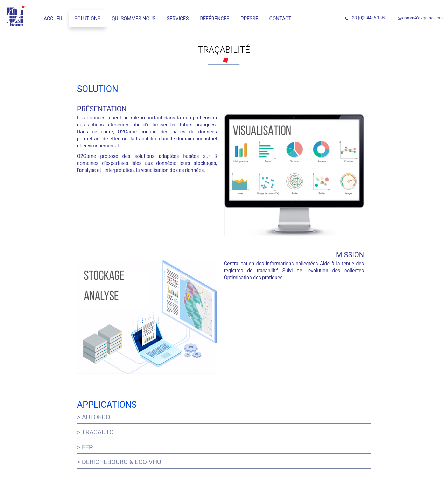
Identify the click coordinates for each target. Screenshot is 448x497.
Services (178, 19)
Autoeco (96, 417)
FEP (87, 447)
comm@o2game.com (423, 18)
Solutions (87, 19)
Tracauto (98, 432)
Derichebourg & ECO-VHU (122, 462)
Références (215, 19)
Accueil (54, 19)
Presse (250, 19)
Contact (281, 19)
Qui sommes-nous (134, 19)
